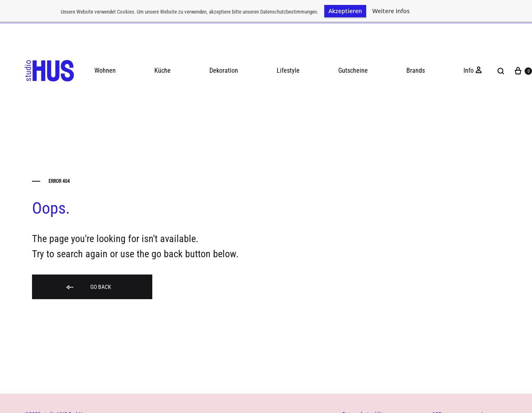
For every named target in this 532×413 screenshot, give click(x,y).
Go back (88, 285)
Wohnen (105, 68)
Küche (163, 68)
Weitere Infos (391, 11)
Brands (416, 68)
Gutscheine (353, 68)
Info (469, 68)
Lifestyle (288, 68)
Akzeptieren (345, 11)
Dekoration (224, 68)
